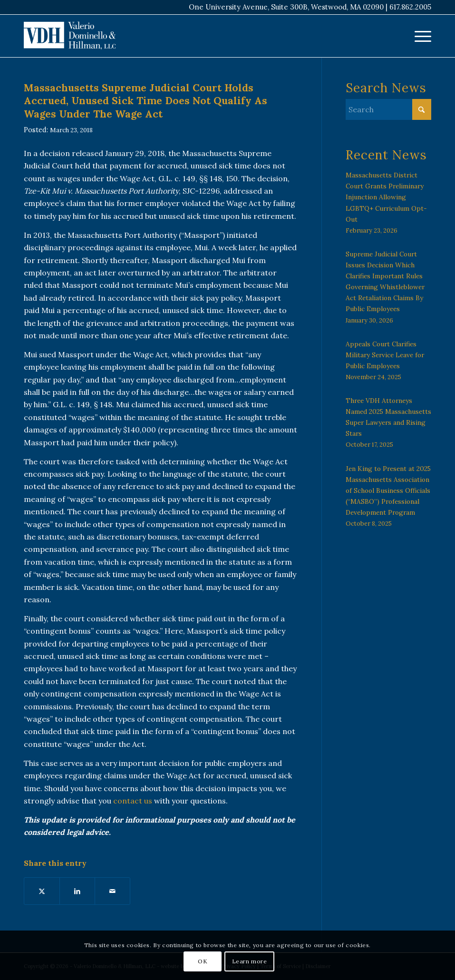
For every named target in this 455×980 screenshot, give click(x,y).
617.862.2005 (410, 7)
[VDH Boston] (70, 36)
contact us (133, 801)
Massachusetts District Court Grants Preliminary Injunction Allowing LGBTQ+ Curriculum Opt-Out (386, 197)
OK (203, 961)
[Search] (388, 109)
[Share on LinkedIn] (77, 891)
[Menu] (418, 36)
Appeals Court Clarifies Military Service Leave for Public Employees (385, 355)
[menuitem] (418, 36)
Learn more (250, 961)
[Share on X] (42, 891)
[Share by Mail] (112, 891)
